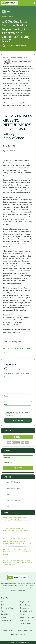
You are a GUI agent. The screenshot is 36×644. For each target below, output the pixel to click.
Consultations (24, 608)
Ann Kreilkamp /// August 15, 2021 (21, 543)
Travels (3, 617)
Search (18, 468)
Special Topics (6, 614)
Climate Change (25, 605)
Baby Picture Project (26, 602)
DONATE (18, 437)
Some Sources (25, 620)
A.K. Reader (18, 631)
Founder (23, 614)
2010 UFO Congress (14, 482)
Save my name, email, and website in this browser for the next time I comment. (18, 414)
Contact (23, 634)
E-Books (4, 602)
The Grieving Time (26, 623)
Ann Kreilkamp (10, 46)
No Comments (21, 46)
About (11, 631)
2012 (9, 494)
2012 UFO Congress (14, 500)
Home (5, 631)
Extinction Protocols (26, 611)
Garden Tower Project (27, 617)
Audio (25, 631)
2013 (9, 506)
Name (7, 396)
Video (31, 631)
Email (6, 404)
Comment (8, 377)
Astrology (4, 611)
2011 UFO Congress (14, 488)
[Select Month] (18, 462)
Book (3, 605)
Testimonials (14, 634)
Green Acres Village (7, 608)
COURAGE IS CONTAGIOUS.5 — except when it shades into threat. (17, 561)
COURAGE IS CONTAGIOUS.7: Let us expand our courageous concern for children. (16, 541)
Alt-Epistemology (6, 620)
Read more (21, 590)
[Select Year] (18, 458)
